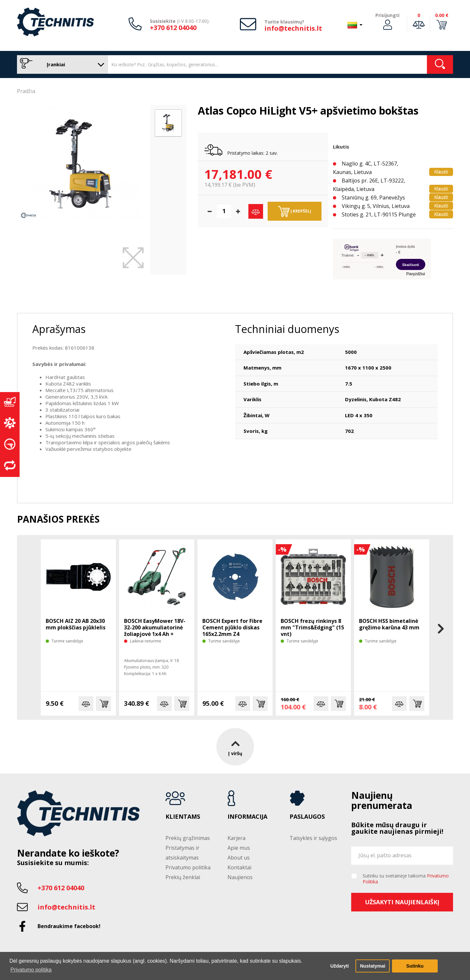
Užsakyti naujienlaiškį (402, 902)
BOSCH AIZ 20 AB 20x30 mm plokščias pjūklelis (76, 624)
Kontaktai (239, 867)
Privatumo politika (188, 867)
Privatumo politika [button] (31, 970)
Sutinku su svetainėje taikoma (406, 879)
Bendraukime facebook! (69, 926)
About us (239, 858)
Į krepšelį (295, 212)
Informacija (247, 817)
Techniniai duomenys (287, 329)
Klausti (441, 172)
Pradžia (26, 91)
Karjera (236, 838)
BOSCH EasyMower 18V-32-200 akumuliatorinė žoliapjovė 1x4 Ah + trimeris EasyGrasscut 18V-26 (155, 634)
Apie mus (239, 848)
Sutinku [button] (415, 966)
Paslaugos (307, 817)
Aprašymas (59, 329)
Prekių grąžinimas (188, 838)
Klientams (183, 817)
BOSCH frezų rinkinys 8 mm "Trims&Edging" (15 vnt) (312, 627)
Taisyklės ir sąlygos (313, 838)
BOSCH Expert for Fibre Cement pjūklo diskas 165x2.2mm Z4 (232, 627)
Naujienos (240, 877)
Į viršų (235, 746)
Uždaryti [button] (340, 966)
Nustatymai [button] (373, 966)
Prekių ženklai (183, 877)
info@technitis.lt (293, 28)
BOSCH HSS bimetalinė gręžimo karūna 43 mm (389, 624)
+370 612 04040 (173, 28)
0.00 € (442, 15)
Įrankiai (61, 64)
